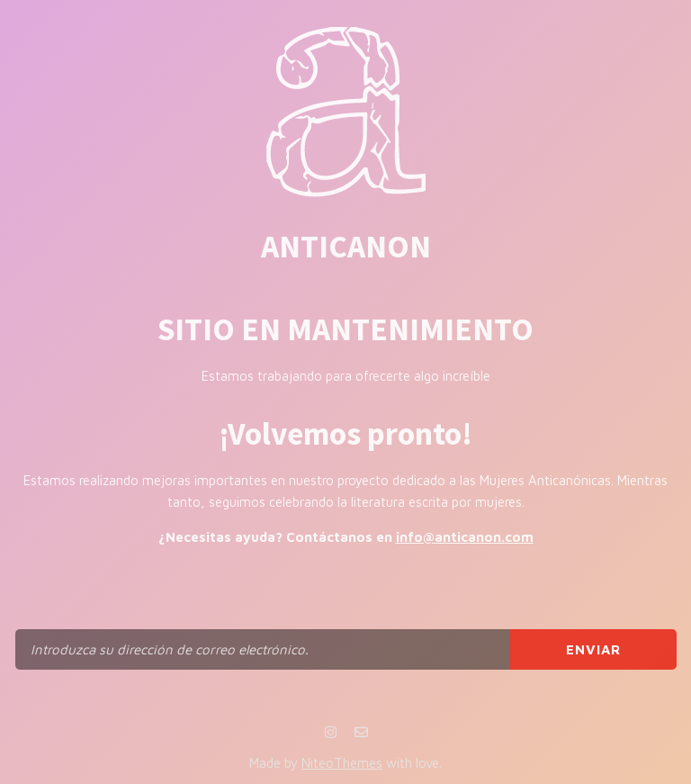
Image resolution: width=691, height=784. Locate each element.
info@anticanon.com (465, 537)
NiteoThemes (342, 763)
